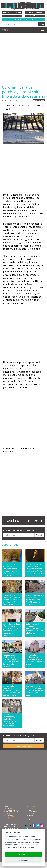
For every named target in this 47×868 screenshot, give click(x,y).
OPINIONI (30, 806)
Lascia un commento (24, 520)
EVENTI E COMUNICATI (11, 812)
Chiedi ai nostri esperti (11, 824)
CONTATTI (30, 816)
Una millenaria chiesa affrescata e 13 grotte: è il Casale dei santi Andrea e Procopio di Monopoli (12, 629)
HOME (6, 806)
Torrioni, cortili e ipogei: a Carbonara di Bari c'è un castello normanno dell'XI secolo (35, 690)
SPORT (29, 808)
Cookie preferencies (34, 820)
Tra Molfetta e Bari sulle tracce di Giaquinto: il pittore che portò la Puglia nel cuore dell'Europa (35, 569)
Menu (5, 30)
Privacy (29, 818)
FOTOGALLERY (32, 812)
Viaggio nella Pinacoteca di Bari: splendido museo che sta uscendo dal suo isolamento (12, 690)
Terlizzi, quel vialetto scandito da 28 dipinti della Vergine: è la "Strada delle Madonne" (35, 600)
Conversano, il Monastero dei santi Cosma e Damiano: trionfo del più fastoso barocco (12, 600)
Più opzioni (23, 861)
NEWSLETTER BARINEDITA (19, 530)
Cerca (42, 24)
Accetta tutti (23, 854)
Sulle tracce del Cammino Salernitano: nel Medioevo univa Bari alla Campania (35, 628)
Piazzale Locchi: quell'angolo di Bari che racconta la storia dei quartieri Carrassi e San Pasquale (11, 660)
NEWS (6, 818)
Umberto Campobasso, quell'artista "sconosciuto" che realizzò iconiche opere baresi (11, 720)
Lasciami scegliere (26, 848)
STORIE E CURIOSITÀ (10, 810)
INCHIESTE (7, 808)
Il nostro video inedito (23, 746)
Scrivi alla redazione (11, 826)
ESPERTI (29, 810)
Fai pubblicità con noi (11, 828)
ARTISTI (6, 814)
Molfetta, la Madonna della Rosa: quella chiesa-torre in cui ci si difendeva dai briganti (35, 659)
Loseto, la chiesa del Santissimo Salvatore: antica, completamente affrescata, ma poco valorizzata (12, 570)
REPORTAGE (8, 816)
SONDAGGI (30, 814)
